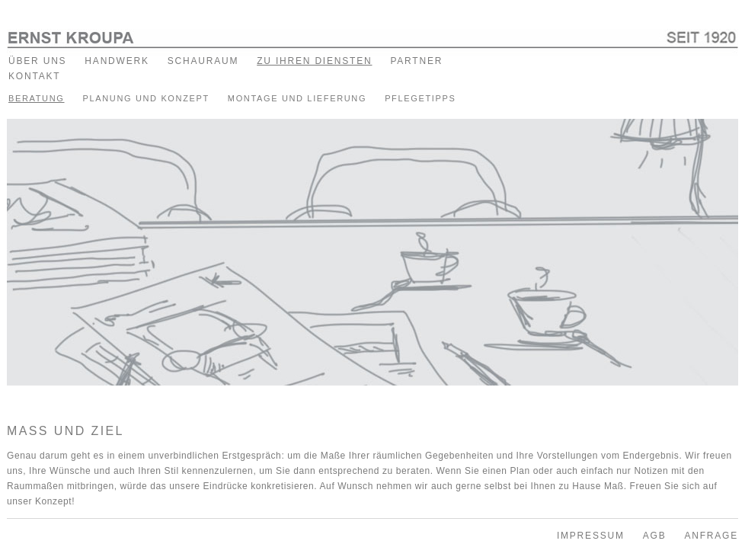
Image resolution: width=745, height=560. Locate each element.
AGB (655, 536)
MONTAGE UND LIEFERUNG (297, 98)
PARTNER (416, 61)
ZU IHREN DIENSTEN (314, 61)
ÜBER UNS (37, 61)
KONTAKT (34, 76)
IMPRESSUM (591, 536)
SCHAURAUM (203, 61)
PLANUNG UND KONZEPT (145, 98)
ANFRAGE (711, 536)
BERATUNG (37, 98)
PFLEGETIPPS (420, 98)
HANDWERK (117, 61)
